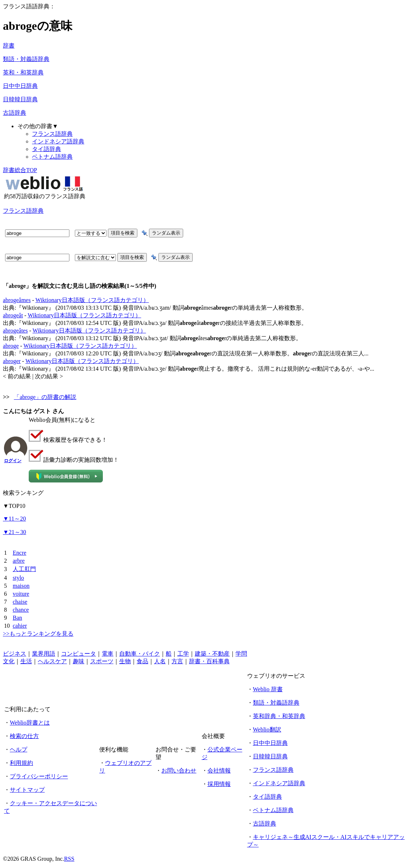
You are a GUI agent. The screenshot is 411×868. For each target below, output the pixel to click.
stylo (18, 578)
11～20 (14, 519)
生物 (125, 661)
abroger (12, 361)
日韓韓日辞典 (20, 99)
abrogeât (13, 315)
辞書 (9, 46)
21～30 (15, 532)
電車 (108, 654)
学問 (241, 654)
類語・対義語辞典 (26, 59)
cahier (20, 626)
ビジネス (15, 654)
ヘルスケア (52, 661)
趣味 (78, 661)
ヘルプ (19, 749)
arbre (19, 561)
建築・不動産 (212, 654)
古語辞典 (15, 113)
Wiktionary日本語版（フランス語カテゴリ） (92, 300)
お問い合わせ (179, 771)
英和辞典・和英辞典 (279, 716)
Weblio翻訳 (267, 730)
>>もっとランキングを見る (38, 634)
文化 (9, 661)
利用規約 (21, 763)
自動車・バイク (140, 654)
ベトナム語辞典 (52, 157)
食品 (142, 661)
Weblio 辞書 (268, 689)
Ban (17, 618)
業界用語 (44, 654)
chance (21, 610)
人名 (160, 661)
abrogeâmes (17, 300)
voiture (21, 594)
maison (21, 586)
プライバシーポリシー (39, 776)
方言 (177, 661)
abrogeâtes (15, 331)
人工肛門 (24, 569)
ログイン (13, 461)
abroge (11, 346)
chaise (20, 602)
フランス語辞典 (52, 134)
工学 (183, 654)
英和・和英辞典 (23, 72)
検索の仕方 (24, 736)
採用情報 (219, 784)
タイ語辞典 (47, 149)
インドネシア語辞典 (58, 141)
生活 (26, 661)
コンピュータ (78, 654)
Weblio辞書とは (30, 723)
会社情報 (219, 771)
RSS (69, 859)
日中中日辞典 (20, 86)
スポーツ (102, 661)
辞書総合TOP (20, 170)
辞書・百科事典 (209, 661)
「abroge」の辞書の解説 (45, 397)
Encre (19, 553)
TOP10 (14, 506)
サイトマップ (27, 790)
